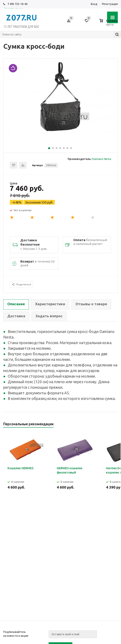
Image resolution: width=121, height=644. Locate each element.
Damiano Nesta (102, 159)
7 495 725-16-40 (17, 4)
